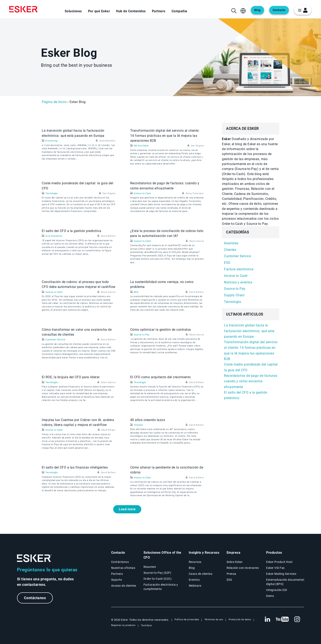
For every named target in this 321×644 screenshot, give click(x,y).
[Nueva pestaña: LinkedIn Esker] (267, 619)
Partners (159, 11)
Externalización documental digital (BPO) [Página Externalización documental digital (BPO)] (285, 582)
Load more (127, 509)
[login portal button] (303, 10)
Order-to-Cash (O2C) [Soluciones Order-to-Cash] (158, 579)
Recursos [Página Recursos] (195, 562)
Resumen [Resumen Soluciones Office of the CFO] (150, 567)
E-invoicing (51, 141)
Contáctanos (35, 598)
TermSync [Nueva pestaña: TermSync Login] (147, 625)
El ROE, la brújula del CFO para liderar (71, 377)
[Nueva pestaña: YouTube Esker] (282, 619)
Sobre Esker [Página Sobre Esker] (235, 562)
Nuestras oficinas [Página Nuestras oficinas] (123, 568)
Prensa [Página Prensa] (231, 574)
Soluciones (73, 11)
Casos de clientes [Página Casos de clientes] (201, 574)
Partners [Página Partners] (117, 574)
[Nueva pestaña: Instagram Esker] (297, 619)
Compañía (179, 11)
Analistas (231, 243)
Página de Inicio (54, 102)
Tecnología (51, 193)
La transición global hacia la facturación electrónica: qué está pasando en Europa (249, 331)
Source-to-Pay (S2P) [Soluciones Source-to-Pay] (157, 573)
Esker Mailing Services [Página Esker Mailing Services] (281, 574)
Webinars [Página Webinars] (195, 586)
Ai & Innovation (54, 236)
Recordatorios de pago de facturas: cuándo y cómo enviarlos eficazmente (251, 381)
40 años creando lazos (148, 420)
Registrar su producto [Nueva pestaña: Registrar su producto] (123, 625)
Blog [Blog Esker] (192, 568)
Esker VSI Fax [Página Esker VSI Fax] (275, 568)
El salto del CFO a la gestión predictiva (71, 231)
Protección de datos (240, 620)
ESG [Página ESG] (229, 580)
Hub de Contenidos (131, 11)
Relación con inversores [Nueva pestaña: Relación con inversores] (243, 568)
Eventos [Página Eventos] (194, 580)
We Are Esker (141, 146)
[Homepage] (24, 9)
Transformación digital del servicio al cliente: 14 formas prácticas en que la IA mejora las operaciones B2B (165, 136)
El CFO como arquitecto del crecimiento (160, 377)
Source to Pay (142, 335)
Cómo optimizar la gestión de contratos (161, 330)
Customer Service (55, 340)
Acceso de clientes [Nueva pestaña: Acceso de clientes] (124, 586)
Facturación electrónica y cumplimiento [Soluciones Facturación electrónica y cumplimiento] (161, 587)
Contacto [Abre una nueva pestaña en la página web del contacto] (279, 10)
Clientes (138, 425)
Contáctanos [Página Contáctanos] (120, 562)
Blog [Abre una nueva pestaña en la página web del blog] (257, 10)
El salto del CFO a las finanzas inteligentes (75, 467)
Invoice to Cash (142, 193)
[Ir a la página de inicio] (34, 558)
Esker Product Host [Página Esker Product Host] (279, 562)
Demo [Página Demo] (270, 596)
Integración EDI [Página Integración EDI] (277, 590)
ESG (136, 292)
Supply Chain (234, 295)
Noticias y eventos (238, 282)
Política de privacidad (187, 620)
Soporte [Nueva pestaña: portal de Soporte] (117, 580)
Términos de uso (214, 620)
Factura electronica (239, 269)
